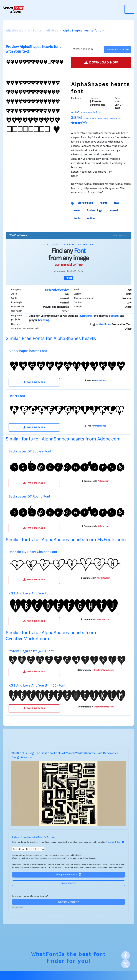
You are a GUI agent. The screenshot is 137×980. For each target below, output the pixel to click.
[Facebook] (126, 955)
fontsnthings (94, 211)
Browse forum (68, 883)
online (91, 219)
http (117, 203)
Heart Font (17, 396)
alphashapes (85, 203)
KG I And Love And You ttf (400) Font (37, 686)
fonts (77, 219)
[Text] (87, 49)
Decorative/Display (57, 290)
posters (114, 316)
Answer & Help (116, 842)
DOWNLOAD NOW (101, 62)
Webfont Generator (68, 902)
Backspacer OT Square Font (30, 451)
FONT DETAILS (34, 382)
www (77, 211)
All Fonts (35, 31)
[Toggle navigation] (129, 9)
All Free (52, 31)
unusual (113, 211)
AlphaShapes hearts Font (28, 351)
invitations (85, 316)
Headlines (105, 325)
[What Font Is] (13, 9)
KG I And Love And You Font (30, 593)
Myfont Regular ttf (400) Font (31, 651)
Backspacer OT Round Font (29, 497)
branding (44, 320)
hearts (103, 203)
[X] (126, 964)
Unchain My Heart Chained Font (33, 552)
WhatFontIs (14, 31)
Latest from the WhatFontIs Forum (33, 837)
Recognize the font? (68, 875)
